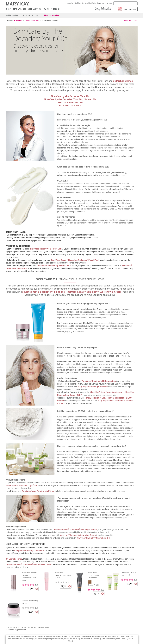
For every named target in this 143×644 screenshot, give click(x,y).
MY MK (46, 9)
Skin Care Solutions (30, 15)
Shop (8, 9)
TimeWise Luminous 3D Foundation (99, 381)
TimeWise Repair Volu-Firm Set (45, 249)
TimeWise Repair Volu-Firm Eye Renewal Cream (29, 565)
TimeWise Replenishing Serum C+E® (63, 575)
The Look (56, 9)
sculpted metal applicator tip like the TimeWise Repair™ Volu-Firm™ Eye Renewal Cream (72, 292)
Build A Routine (12, 15)
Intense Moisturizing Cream (30, 602)
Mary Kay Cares (83, 3)
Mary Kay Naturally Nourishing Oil (93, 538)
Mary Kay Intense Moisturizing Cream (78, 535)
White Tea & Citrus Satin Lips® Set (128, 574)
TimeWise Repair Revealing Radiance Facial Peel (75, 260)
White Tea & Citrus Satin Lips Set (22, 485)
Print (136, 21)
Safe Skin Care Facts (70, 106)
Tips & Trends (20, 9)
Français (109, 3)
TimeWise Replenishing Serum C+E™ (54, 266)
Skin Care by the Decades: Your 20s (70, 96)
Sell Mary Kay (35, 9)
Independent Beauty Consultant (29, 551)
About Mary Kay (72, 3)
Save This (128, 21)
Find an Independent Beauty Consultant (103, 9)
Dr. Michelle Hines (123, 81)
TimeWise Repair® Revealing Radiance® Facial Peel (30, 576)
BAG (130, 9)
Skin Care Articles (51, 15)
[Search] (125, 3)
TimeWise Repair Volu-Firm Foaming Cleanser (75, 530)
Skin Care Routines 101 (70, 102)
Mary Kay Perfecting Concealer (93, 387)
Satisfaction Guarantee (97, 3)
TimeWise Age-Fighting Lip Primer (38, 491)
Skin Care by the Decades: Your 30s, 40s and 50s (70, 99)
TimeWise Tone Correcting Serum (106, 392)
